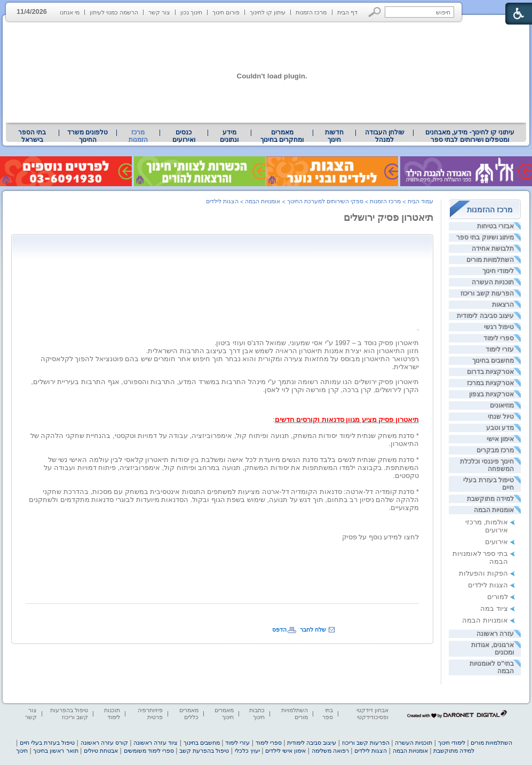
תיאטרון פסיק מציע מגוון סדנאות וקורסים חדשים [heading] (347, 420)
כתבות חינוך (257, 714)
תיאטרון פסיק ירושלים (388, 218)
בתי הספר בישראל (32, 136)
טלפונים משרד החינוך (88, 136)
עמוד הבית (420, 201)
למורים (498, 597)
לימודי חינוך (498, 271)
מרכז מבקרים (495, 450)
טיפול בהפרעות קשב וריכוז (69, 714)
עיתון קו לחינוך (268, 12)
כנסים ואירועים (184, 136)
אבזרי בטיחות (495, 226)
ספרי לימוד (499, 338)
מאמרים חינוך (224, 714)
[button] (375, 12)
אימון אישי (500, 439)
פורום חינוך (226, 12)
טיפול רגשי (499, 327)
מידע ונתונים (229, 136)
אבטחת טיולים (101, 751)
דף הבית (347, 12)
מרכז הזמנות (311, 12)
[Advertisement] (225, 264)
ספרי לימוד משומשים (149, 751)
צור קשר (159, 12)
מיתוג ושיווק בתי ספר (485, 237)
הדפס (279, 629)
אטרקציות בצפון (491, 394)
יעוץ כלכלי (247, 751)
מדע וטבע (500, 428)
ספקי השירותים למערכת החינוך (325, 201)
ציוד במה (494, 608)
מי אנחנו (70, 12)
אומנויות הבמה (494, 510)
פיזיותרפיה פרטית (150, 714)
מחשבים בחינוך (493, 361)
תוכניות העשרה (493, 282)
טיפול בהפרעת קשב (204, 751)
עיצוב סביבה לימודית (485, 316)
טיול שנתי (501, 417)
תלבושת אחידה (493, 249)
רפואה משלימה (330, 751)
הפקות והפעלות (483, 573)
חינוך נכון (191, 12)
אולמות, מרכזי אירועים (487, 526)
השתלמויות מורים (490, 260)
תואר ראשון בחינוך (55, 751)
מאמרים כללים (189, 714)
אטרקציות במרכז (490, 383)
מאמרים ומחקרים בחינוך (282, 136)
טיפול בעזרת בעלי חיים (47, 743)
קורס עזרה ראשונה (104, 743)
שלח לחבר (313, 629)
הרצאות (503, 305)
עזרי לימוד (500, 349)
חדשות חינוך (334, 136)
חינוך (22, 751)
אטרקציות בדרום (490, 372)
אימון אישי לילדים (285, 751)
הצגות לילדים (488, 585)
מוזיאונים (502, 405)
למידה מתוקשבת (490, 499)
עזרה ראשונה (495, 634)
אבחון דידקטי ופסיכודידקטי (372, 714)
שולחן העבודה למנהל (385, 136)
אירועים (497, 542)
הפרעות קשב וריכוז (487, 293)
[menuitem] (470, 136)
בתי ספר (328, 714)
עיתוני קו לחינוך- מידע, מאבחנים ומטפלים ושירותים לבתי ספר (470, 136)
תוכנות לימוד (112, 714)
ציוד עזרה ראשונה (156, 743)
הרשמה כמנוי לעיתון (114, 12)
